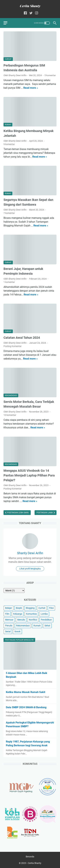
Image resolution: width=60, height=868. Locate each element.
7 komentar (9, 213)
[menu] (7, 23)
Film (7, 614)
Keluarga (18, 614)
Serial (8, 631)
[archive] (14, 591)
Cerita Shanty (35, 863)
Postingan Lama (45, 513)
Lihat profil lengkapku (30, 569)
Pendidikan (46, 620)
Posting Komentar (13, 346)
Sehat (47, 626)
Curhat (42, 608)
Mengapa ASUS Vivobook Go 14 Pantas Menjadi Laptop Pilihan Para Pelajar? (29, 475)
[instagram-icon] (37, 13)
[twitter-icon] (31, 13)
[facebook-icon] (25, 13)
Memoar (9, 620)
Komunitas (31, 614)
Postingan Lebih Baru (18, 513)
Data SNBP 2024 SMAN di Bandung (26, 707)
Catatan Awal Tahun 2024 (22, 338)
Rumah (37, 626)
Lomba (44, 614)
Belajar (9, 608)
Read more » (31, 88)
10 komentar (10, 415)
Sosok (17, 631)
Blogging (30, 608)
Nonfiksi (33, 620)
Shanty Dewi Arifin (30, 553)
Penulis (9, 626)
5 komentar (50, 75)
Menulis (21, 620)
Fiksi (51, 608)
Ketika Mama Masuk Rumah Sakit (26, 692)
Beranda (30, 857)
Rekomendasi (23, 626)
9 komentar (9, 144)
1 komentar (9, 282)
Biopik (19, 608)
